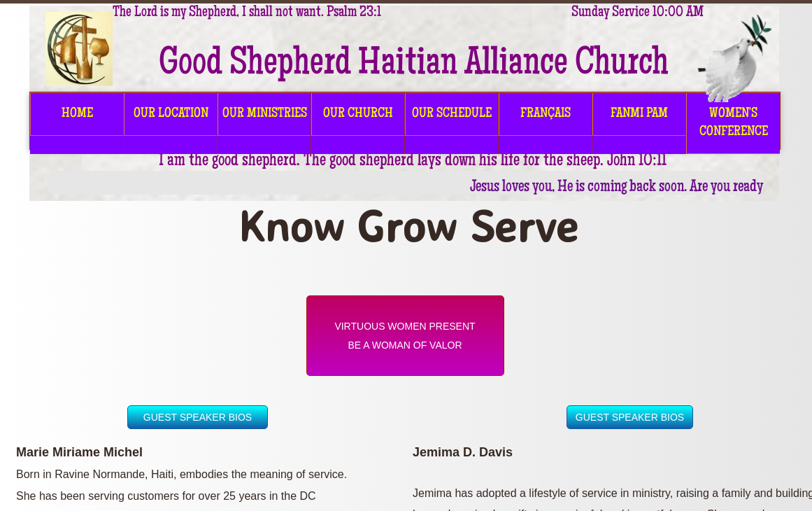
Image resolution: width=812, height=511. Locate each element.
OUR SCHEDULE (452, 114)
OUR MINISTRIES (265, 114)
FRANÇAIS (546, 114)
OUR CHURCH (358, 114)
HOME (77, 114)
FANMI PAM (639, 114)
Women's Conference (734, 123)
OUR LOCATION (171, 114)
